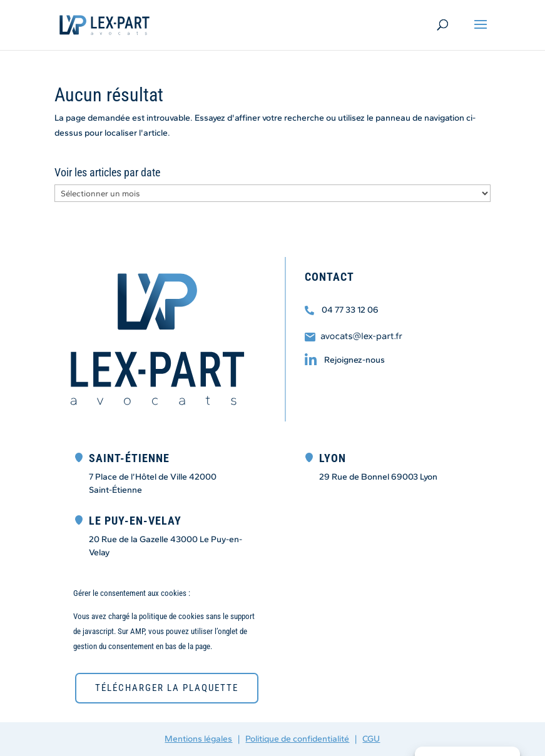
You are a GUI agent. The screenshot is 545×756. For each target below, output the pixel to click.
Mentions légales (198, 739)
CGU (371, 739)
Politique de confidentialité (297, 739)
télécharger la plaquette (167, 688)
